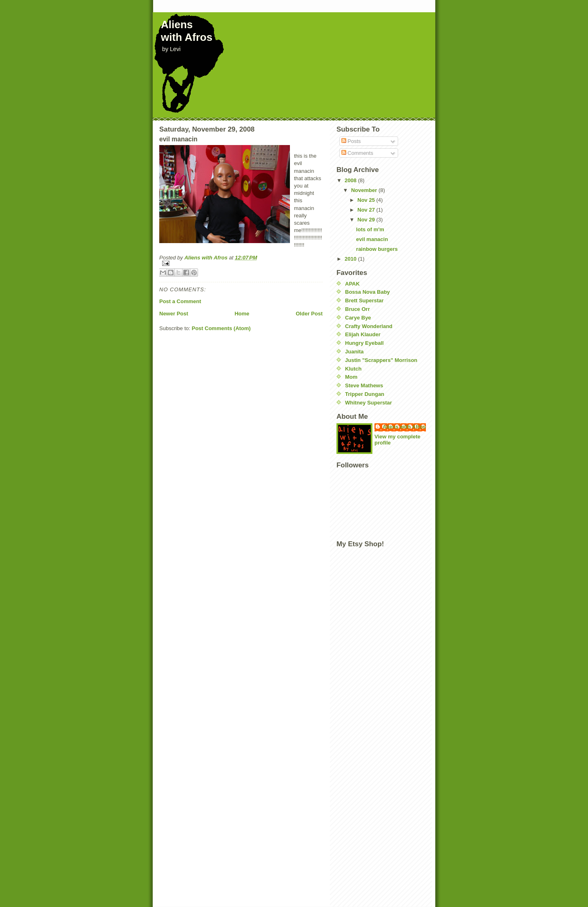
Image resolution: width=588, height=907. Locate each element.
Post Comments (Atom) (221, 328)
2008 (351, 180)
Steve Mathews (364, 385)
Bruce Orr (357, 309)
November (365, 190)
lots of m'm (370, 229)
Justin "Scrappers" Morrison (381, 360)
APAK (352, 284)
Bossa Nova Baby (367, 292)
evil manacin (372, 239)
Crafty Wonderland (369, 326)
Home (242, 314)
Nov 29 (367, 220)
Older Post (309, 314)
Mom (351, 377)
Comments (357, 153)
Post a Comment (180, 301)
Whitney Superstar (369, 403)
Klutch (353, 369)
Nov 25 (367, 200)
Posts (351, 141)
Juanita (354, 352)
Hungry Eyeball (364, 343)
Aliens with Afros (187, 31)
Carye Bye (358, 318)
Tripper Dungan (365, 394)
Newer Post (174, 314)
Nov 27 (367, 210)
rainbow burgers (377, 249)
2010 (351, 259)
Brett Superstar (364, 300)
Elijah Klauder (363, 334)
